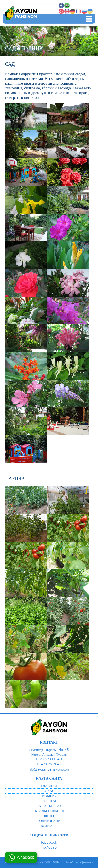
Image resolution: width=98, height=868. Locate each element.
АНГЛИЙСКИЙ (67, 11)
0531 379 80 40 (49, 759)
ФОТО (49, 816)
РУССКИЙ (84, 11)
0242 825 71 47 (49, 764)
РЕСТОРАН (49, 801)
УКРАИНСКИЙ (90, 11)
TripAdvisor (67, 6)
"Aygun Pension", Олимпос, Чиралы (21, 13)
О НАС (49, 791)
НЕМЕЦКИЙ (73, 11)
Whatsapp (26, 857)
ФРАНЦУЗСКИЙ (78, 11)
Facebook (61, 6)
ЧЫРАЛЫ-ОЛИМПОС (49, 811)
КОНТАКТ (49, 826)
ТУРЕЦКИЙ (61, 11)
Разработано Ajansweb (79, 862)
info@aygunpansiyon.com (49, 770)
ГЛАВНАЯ (49, 786)
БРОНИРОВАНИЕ (49, 821)
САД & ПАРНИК (49, 806)
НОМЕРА (49, 796)
